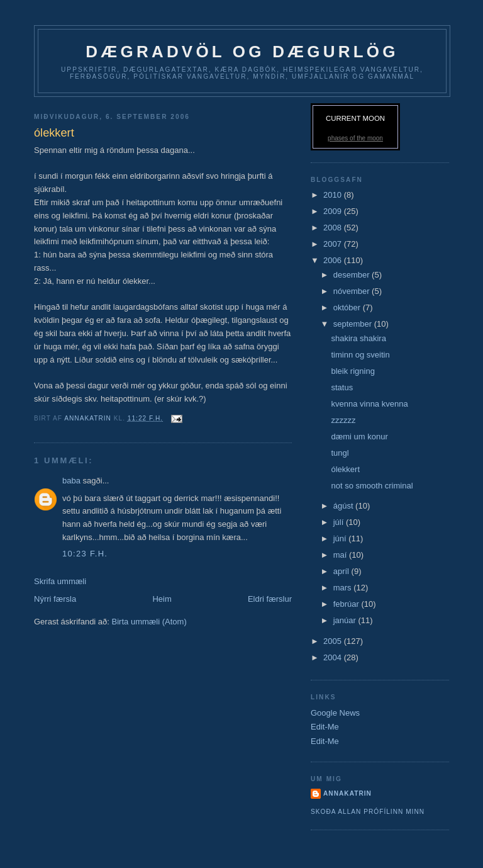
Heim (162, 599)
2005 (334, 641)
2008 (334, 228)
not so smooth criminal (372, 486)
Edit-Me (325, 727)
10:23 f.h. (85, 554)
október (348, 307)
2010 (334, 195)
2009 (334, 211)
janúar (346, 620)
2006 (334, 260)
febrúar (347, 604)
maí (341, 555)
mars (344, 588)
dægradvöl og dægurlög (242, 52)
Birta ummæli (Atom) (149, 622)
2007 (334, 244)
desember (353, 275)
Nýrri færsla (55, 599)
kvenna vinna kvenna (369, 404)
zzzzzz (343, 420)
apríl (342, 571)
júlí (340, 522)
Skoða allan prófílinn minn (368, 812)
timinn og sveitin (360, 355)
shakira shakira (358, 338)
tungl (340, 453)
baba (73, 481)
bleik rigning (353, 371)
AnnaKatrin (347, 793)
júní (341, 538)
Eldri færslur (270, 599)
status (342, 387)
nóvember (353, 291)
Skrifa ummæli (60, 581)
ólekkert (345, 469)
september (354, 324)
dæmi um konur (359, 437)
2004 (334, 657)
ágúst (344, 506)
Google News (335, 713)
